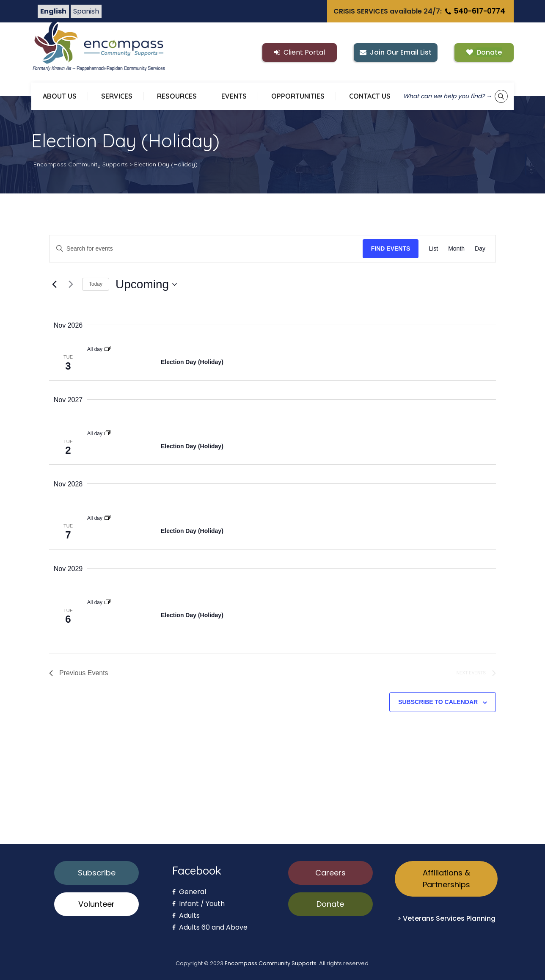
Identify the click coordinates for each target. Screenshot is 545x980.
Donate (330, 904)
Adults (186, 915)
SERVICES (117, 96)
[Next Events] (71, 284)
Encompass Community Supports (271, 963)
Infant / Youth (198, 904)
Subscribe (97, 873)
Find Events (391, 248)
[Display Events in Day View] (480, 249)
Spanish (86, 11)
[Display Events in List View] (433, 249)
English (53, 11)
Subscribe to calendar (438, 702)
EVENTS (234, 96)
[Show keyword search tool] (501, 96)
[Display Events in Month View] (456, 249)
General (189, 892)
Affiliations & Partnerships (446, 879)
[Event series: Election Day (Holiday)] (107, 349)
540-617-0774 (474, 11)
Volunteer (96, 904)
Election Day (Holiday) (192, 362)
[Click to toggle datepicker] (146, 284)
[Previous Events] (54, 284)
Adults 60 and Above (210, 927)
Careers (330, 873)
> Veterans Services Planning (446, 918)
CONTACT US (370, 96)
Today (96, 284)
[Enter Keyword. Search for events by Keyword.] (206, 249)
